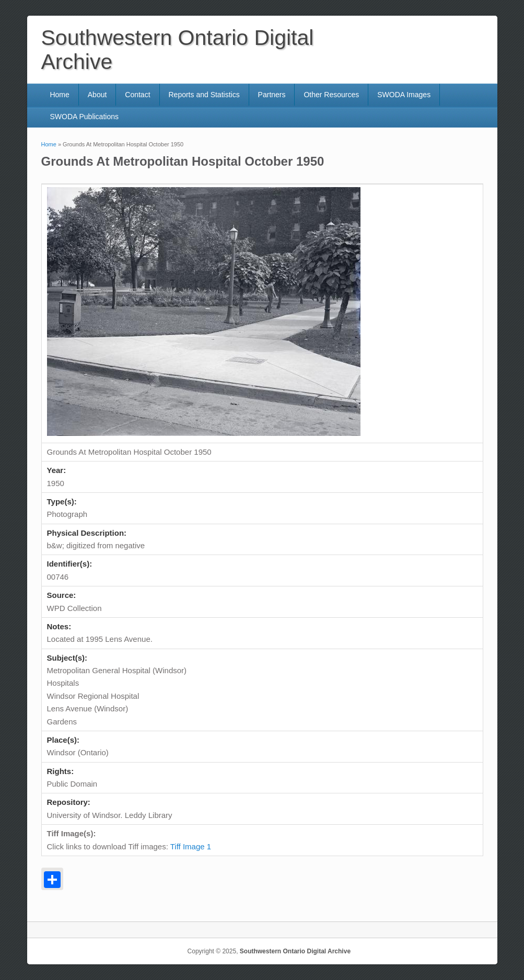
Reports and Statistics (204, 95)
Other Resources (331, 95)
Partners (272, 95)
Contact (137, 95)
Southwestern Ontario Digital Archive (295, 951)
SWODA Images (404, 95)
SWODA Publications (84, 117)
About (97, 95)
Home (59, 95)
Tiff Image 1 (191, 846)
